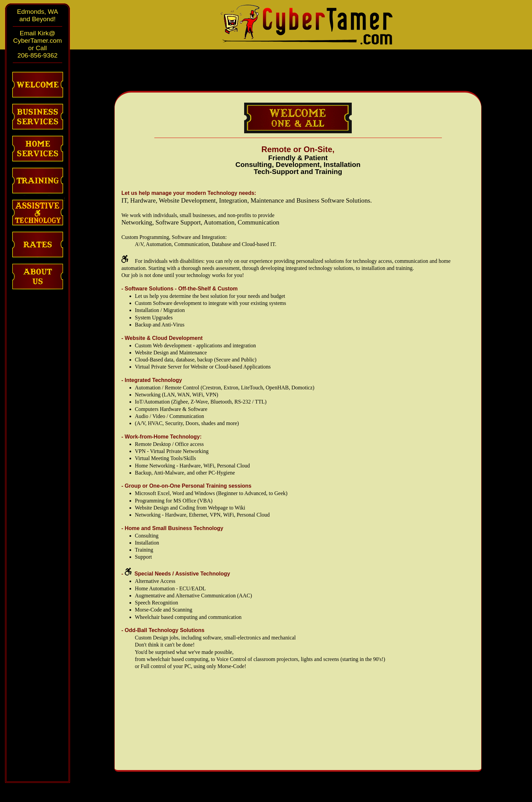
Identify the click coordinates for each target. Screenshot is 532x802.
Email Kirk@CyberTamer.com (37, 37)
